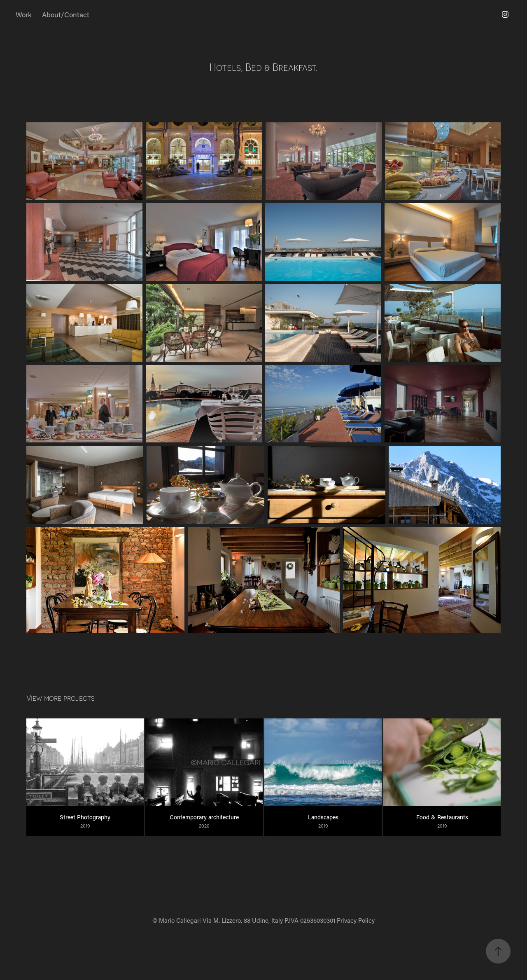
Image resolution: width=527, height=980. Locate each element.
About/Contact (66, 14)
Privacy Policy (356, 920)
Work (24, 14)
